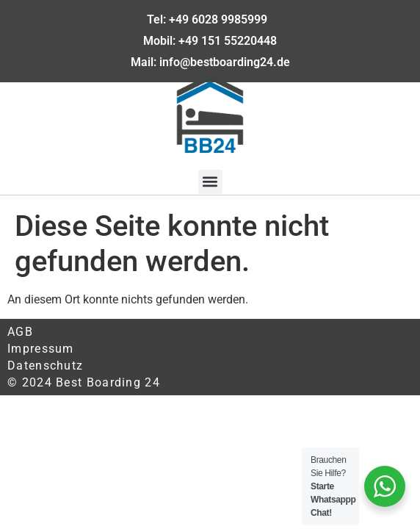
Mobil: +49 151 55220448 (210, 41)
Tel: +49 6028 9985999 (210, 19)
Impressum (41, 349)
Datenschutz (45, 366)
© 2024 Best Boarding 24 (84, 382)
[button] (210, 182)
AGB (20, 332)
